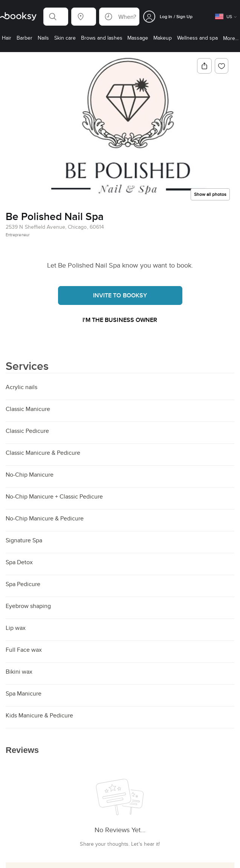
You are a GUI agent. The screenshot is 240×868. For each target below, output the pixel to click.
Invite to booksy (120, 295)
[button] (56, 17)
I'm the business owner (120, 320)
